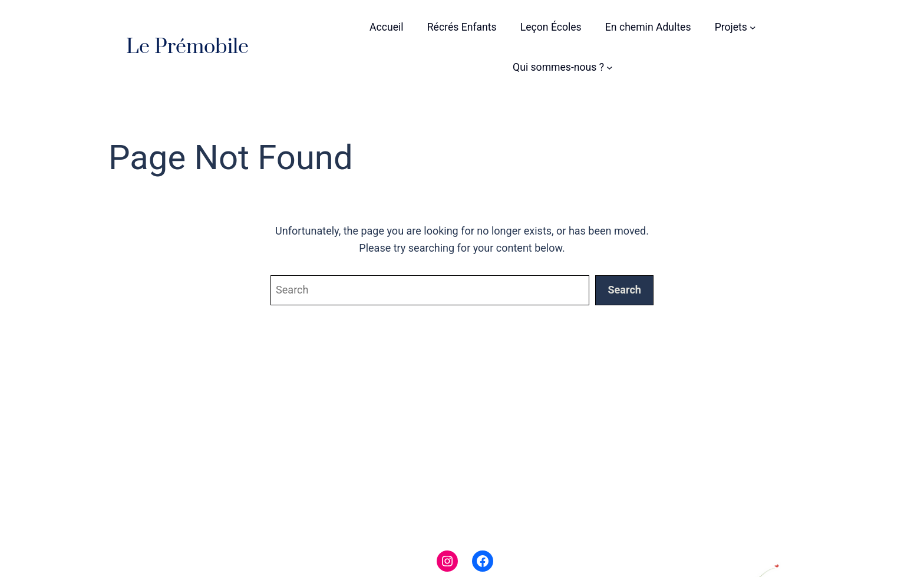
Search (624, 290)
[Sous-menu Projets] (753, 27)
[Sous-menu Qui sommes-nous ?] (610, 67)
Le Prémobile (187, 47)
